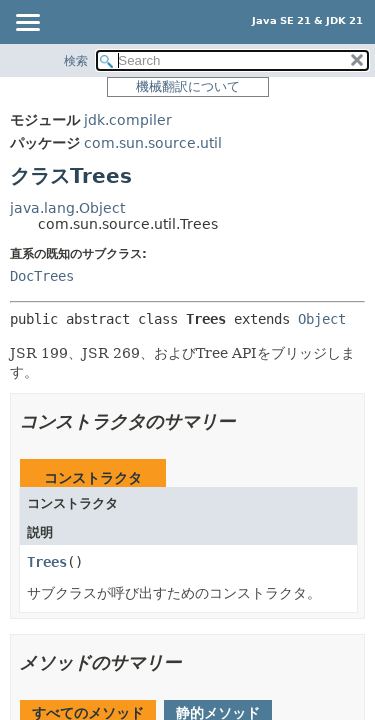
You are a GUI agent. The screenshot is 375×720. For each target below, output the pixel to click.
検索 (76, 61)
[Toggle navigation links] (27, 24)
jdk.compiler (128, 120)
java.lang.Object (67, 208)
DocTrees (42, 276)
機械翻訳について (188, 86)
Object (322, 319)
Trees (47, 562)
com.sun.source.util (153, 143)
